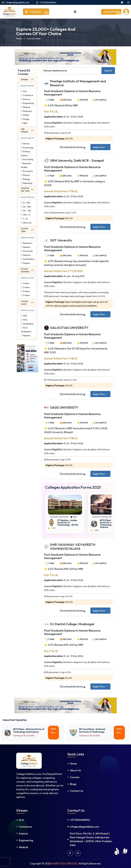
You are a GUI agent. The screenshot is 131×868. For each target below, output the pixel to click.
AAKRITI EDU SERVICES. (65, 864)
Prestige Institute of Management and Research (78, 83)
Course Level (24, 302)
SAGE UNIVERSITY (64, 407)
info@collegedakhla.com (18, 2)
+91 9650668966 (48, 2)
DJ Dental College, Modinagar (72, 624)
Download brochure (73, 147)
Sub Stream (24, 130)
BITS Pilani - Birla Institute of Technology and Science (109, 524)
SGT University (61, 240)
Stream (24, 79)
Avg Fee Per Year (25, 189)
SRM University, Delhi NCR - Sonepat (77, 160)
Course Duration (25, 270)
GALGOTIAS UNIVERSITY (69, 328)
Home (19, 38)
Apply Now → (100, 147)
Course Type (24, 230)
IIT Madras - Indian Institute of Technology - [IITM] (68, 523)
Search (108, 71)
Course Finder (111, 12)
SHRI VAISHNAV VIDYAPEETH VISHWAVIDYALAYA (73, 547)
